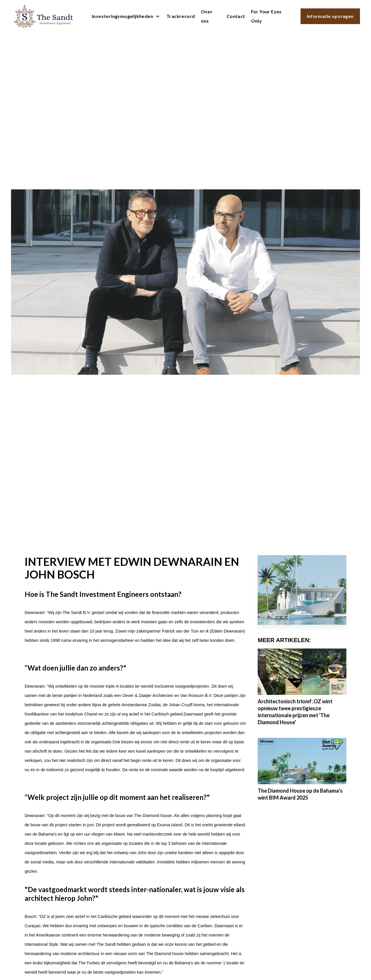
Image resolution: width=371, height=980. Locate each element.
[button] (124, 16)
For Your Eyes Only (266, 16)
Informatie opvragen (330, 16)
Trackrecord (181, 16)
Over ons (207, 16)
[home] (43, 16)
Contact (236, 16)
